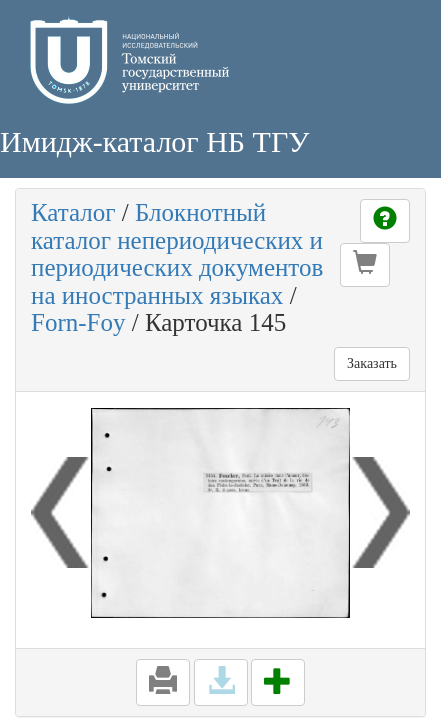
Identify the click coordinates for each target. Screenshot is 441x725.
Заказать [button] (372, 363)
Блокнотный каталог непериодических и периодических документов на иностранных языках (177, 254)
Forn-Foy (78, 322)
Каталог (73, 212)
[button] (365, 265)
